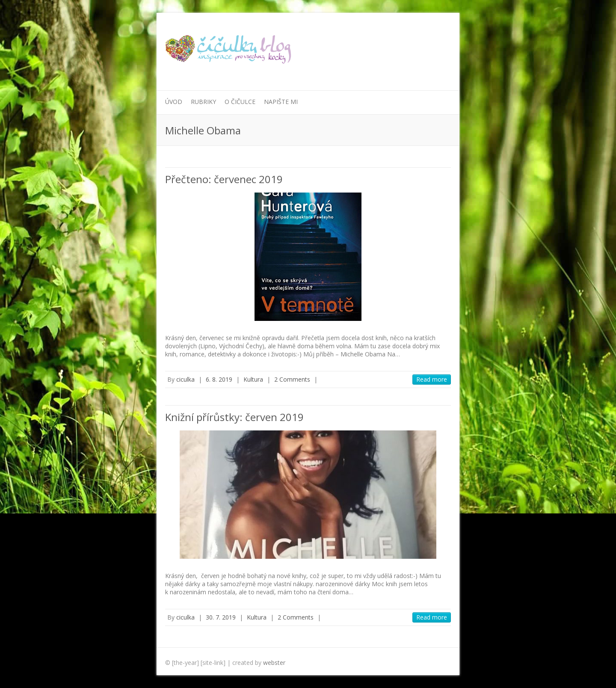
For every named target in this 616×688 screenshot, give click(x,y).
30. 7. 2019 (221, 617)
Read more (432, 379)
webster (274, 663)
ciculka (185, 379)
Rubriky (203, 102)
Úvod (174, 102)
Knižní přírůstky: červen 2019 (234, 417)
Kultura (253, 379)
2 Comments (292, 379)
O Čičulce (240, 102)
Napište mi (281, 102)
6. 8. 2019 (219, 379)
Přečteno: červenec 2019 (224, 179)
